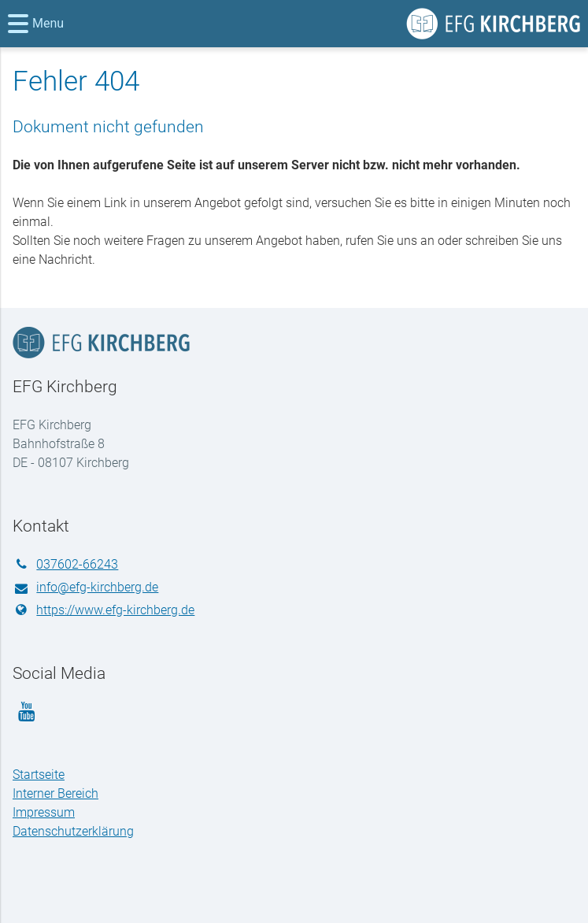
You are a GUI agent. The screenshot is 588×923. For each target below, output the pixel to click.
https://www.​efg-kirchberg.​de (104, 610)
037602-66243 (65, 565)
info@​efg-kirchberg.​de (85, 588)
